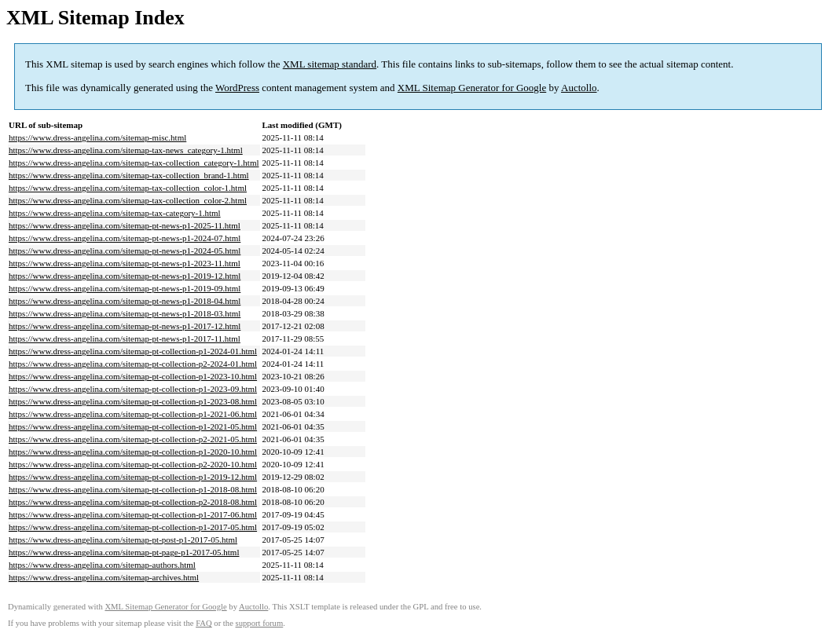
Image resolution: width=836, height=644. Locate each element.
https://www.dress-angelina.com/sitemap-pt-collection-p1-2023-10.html (133, 376)
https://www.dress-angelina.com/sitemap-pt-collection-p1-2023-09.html (133, 389)
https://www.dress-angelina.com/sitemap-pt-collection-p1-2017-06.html (133, 514)
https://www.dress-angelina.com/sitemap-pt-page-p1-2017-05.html (124, 552)
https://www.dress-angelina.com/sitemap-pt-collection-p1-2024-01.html (133, 351)
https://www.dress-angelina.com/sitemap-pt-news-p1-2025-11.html (125, 225)
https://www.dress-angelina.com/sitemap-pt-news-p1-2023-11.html (125, 263)
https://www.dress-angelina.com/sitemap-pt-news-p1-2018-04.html (125, 301)
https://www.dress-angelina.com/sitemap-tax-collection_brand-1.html (129, 175)
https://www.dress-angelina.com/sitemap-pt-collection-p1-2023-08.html (133, 401)
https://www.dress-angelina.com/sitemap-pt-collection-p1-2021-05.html (133, 426)
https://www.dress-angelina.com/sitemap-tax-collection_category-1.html (134, 163)
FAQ (204, 623)
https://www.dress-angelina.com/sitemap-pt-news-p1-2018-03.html (125, 313)
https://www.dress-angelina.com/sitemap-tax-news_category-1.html (126, 150)
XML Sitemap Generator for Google (472, 88)
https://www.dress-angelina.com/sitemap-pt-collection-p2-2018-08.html (133, 502)
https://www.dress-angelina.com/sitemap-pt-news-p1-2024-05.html (125, 251)
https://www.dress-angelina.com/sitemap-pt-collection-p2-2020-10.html (133, 464)
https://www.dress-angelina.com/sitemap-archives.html (104, 577)
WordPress (237, 88)
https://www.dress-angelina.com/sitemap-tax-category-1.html (115, 213)
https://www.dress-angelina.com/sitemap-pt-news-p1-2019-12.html (125, 276)
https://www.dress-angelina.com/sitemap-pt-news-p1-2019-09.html (125, 288)
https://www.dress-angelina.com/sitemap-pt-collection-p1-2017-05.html (133, 527)
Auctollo (579, 88)
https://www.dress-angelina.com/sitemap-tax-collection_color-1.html (128, 188)
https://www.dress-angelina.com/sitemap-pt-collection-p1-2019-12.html (133, 477)
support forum (260, 623)
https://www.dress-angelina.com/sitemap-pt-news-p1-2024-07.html (125, 238)
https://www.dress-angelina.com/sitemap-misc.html (97, 137)
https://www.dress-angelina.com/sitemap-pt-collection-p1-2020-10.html (133, 452)
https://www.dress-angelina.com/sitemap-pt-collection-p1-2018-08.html (133, 489)
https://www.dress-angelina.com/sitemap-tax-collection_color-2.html (128, 200)
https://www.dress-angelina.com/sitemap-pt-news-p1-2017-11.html (125, 338)
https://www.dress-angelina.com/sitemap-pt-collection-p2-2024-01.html (133, 364)
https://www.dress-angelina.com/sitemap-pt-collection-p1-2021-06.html (133, 414)
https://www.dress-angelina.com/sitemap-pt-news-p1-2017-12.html (125, 326)
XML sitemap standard (330, 64)
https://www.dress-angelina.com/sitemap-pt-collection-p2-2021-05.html (133, 439)
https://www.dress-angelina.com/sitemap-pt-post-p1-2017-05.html (123, 540)
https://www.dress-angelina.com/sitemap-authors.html (102, 565)
